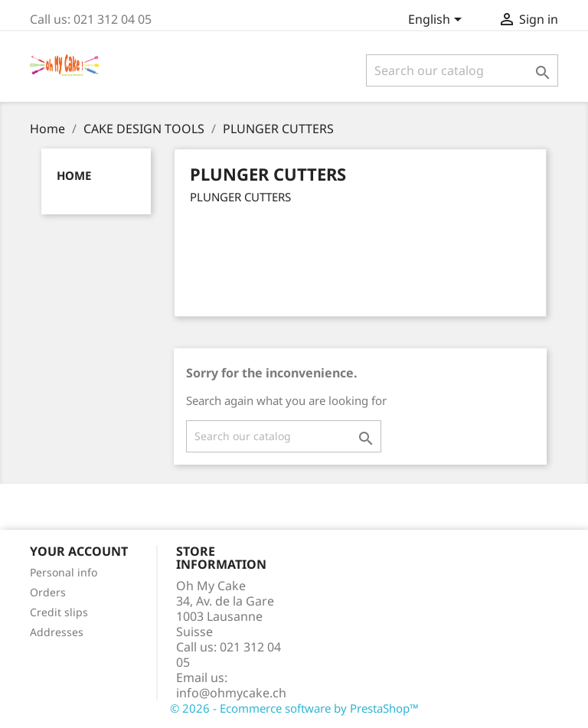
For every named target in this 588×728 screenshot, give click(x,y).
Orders (48, 592)
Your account (79, 551)
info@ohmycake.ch (231, 693)
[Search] (462, 70)
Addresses (57, 632)
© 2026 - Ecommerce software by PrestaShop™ (294, 708)
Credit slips (59, 612)
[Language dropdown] (438, 21)
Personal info (64, 572)
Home (74, 175)
